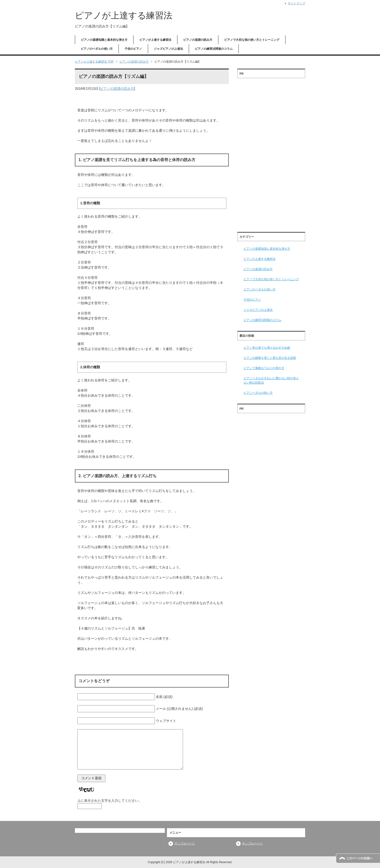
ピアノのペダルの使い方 (97, 49)
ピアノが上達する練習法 (124, 15)
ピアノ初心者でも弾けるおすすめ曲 (267, 348)
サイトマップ (296, 3)
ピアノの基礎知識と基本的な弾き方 (104, 40)
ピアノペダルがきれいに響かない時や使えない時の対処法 (271, 380)
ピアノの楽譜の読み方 (198, 40)
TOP (94, 62)
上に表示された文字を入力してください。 (110, 801)
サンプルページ (185, 843)
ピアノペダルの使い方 (258, 393)
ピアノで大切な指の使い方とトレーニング (252, 40)
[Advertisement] (271, 153)
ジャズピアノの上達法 (168, 49)
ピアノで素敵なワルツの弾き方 (264, 368)
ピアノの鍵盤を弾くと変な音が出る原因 (270, 358)
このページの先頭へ (359, 858)
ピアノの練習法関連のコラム (214, 49)
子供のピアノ (133, 49)
